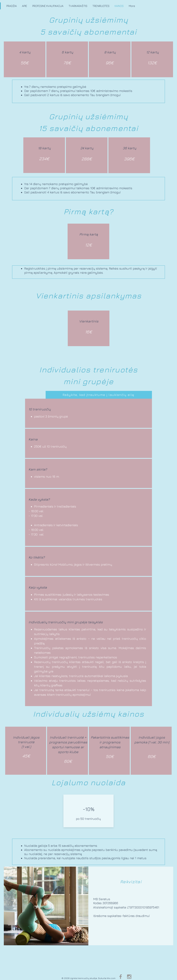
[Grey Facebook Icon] (121, 977)
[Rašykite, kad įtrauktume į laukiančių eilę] (99, 395)
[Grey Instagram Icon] (129, 977)
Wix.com (111, 978)
